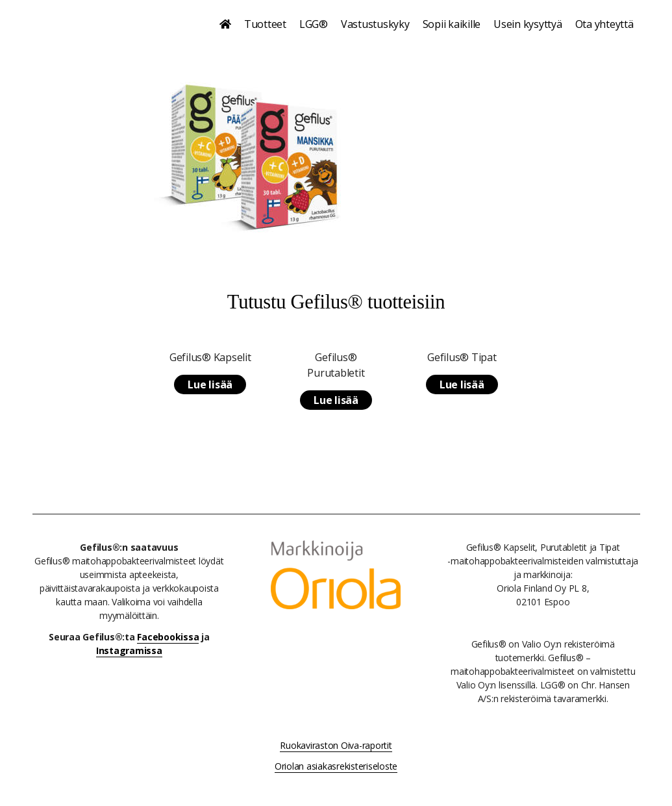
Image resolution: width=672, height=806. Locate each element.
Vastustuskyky (375, 24)
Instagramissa (129, 650)
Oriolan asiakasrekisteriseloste (336, 766)
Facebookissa (168, 637)
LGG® (314, 24)
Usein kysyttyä (528, 24)
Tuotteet (265, 24)
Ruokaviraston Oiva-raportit (336, 745)
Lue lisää (210, 384)
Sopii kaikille (452, 24)
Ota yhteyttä (604, 24)
